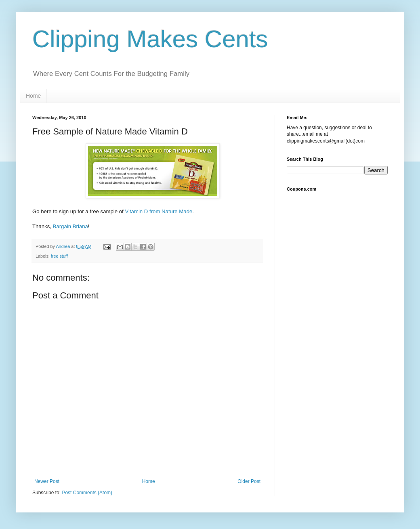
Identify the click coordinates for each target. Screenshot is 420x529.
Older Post (249, 481)
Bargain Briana (70, 226)
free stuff (59, 256)
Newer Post (47, 481)
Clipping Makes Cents (150, 39)
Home (33, 96)
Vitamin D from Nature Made (159, 211)
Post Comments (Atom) (87, 493)
